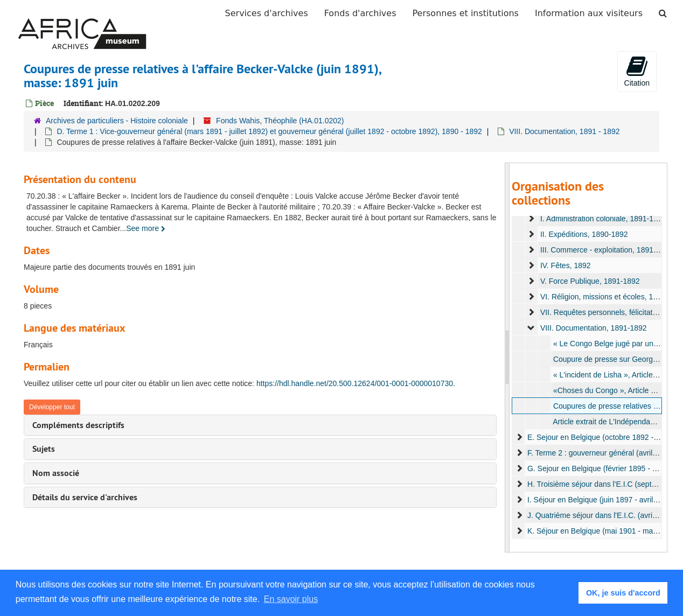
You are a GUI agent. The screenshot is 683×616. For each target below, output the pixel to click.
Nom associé (56, 473)
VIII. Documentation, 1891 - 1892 (564, 131)
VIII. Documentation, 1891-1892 (593, 328)
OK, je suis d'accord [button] (623, 593)
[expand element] (531, 219)
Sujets (44, 449)
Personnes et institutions (466, 13)
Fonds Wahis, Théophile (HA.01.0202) (280, 121)
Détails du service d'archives (85, 497)
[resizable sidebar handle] (507, 358)
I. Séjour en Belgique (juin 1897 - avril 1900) (600, 500)
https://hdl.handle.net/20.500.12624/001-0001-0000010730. (356, 383)
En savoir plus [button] (291, 599)
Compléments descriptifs (78, 425)
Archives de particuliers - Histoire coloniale (117, 121)
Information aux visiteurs (589, 13)
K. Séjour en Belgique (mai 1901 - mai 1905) (601, 531)
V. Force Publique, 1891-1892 (590, 281)
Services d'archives (267, 13)
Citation (637, 71)
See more (146, 228)
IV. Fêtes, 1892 (565, 265)
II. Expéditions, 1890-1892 (584, 234)
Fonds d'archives (360, 13)
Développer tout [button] (52, 407)
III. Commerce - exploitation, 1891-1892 (606, 250)
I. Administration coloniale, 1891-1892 (602, 219)
